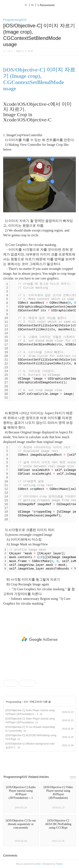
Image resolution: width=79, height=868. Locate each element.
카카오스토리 (40, 761)
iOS (26, 702)
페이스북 (30, 761)
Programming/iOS (15, 20)
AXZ (38, 864)
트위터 (49, 761)
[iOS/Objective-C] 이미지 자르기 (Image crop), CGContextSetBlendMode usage (39, 79)
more (73, 777)
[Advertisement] (39, 639)
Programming (14, 702)
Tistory (59, 864)
